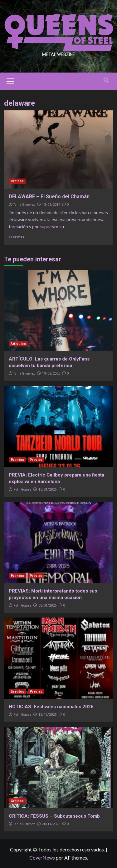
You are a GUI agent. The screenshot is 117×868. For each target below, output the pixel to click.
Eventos (17, 460)
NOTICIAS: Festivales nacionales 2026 (51, 707)
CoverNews (42, 858)
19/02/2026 (51, 373)
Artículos (18, 344)
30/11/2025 (51, 824)
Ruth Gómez (22, 489)
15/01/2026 (47, 490)
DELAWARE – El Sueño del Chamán (49, 197)
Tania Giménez (24, 204)
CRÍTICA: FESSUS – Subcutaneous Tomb (54, 816)
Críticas (17, 181)
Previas (36, 460)
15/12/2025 (47, 715)
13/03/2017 (51, 205)
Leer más (16, 237)
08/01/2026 (47, 606)
